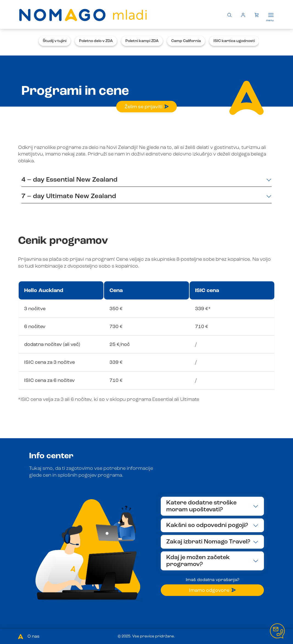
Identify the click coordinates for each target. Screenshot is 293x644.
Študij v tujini (55, 41)
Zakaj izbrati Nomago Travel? (208, 542)
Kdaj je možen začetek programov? (198, 561)
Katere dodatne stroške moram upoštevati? (201, 506)
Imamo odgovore (212, 590)
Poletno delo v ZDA (96, 41)
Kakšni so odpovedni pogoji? (207, 525)
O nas (33, 637)
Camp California (186, 41)
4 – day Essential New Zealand (69, 180)
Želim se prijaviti (147, 107)
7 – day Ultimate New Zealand (69, 196)
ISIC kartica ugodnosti (234, 41)
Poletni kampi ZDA (142, 41)
